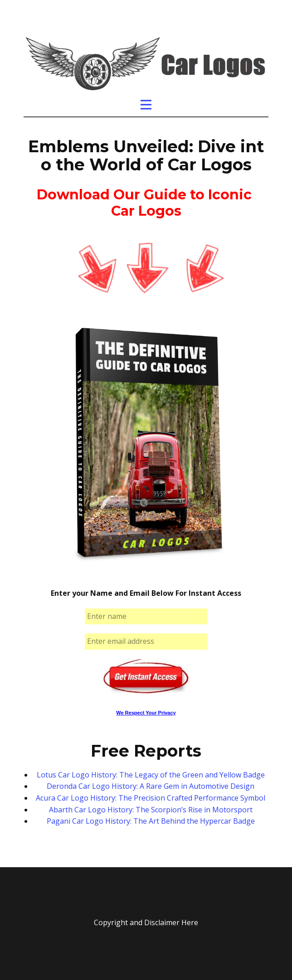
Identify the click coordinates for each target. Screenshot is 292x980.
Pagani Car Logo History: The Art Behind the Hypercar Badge (151, 821)
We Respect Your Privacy (146, 713)
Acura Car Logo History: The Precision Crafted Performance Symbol (151, 798)
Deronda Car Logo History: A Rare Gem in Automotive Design (151, 786)
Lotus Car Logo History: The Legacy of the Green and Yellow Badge (151, 775)
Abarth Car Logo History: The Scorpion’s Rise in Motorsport (151, 810)
